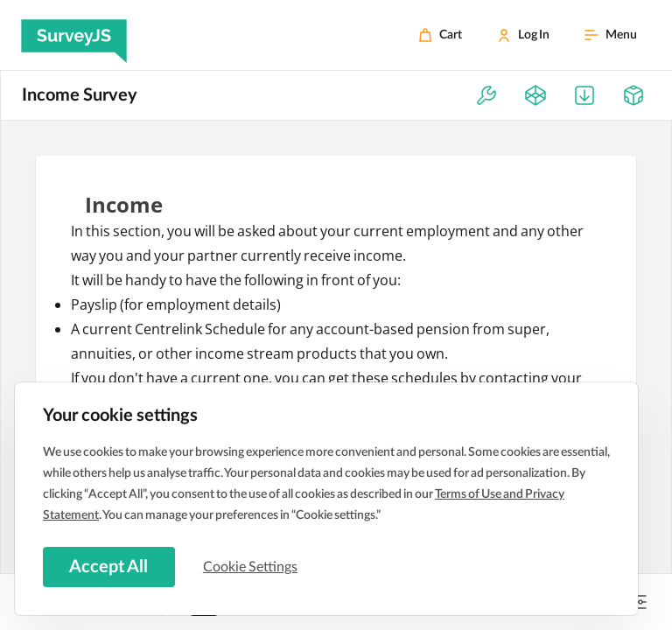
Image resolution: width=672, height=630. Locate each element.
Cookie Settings (253, 566)
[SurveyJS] (74, 35)
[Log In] (523, 35)
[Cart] (440, 35)
